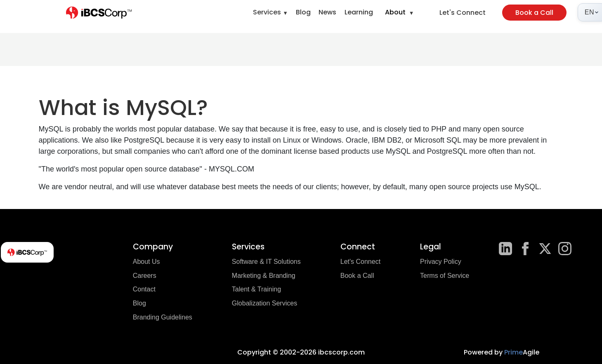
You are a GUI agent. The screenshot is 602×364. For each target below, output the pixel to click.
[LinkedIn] (505, 249)
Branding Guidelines (163, 317)
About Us (146, 262)
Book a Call (534, 13)
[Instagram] (565, 249)
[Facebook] (525, 249)
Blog (303, 12)
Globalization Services (264, 303)
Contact (144, 289)
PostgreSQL (144, 140)
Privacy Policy (441, 262)
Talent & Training (256, 289)
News (327, 12)
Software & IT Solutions (266, 262)
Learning (359, 12)
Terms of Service (445, 276)
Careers (145, 276)
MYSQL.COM (231, 169)
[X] (545, 249)
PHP (439, 129)
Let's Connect (463, 13)
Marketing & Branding (264, 276)
